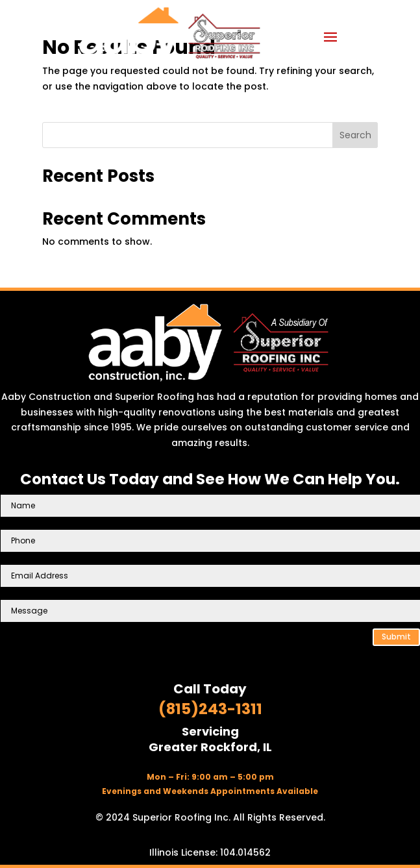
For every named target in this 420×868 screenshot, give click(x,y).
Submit (396, 637)
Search (355, 135)
